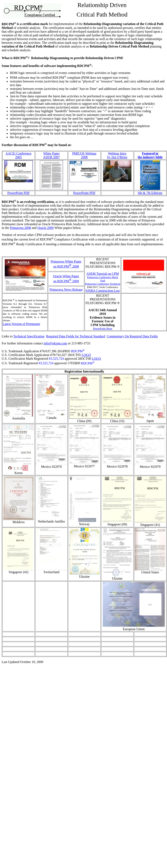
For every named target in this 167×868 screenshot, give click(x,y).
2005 (19, 157)
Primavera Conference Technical (103, 284)
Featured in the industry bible (150, 155)
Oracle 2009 (46, 228)
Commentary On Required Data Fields (132, 336)
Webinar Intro (117, 153)
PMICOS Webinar (84, 153)
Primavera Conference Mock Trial (103, 279)
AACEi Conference (19, 153)
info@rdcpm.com (55, 343)
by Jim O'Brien (117, 157)
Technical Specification (29, 336)
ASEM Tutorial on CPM (103, 274)
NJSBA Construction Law (103, 291)
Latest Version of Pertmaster (21, 324)
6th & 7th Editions (150, 193)
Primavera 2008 (20, 228)
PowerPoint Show (103, 328)
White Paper (51, 153)
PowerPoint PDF (19, 193)
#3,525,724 (56, 359)
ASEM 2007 (51, 157)
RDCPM (78, 351)
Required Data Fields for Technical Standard (76, 336)
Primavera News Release (66, 290)
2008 (84, 157)
